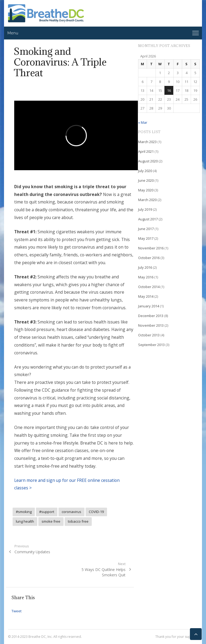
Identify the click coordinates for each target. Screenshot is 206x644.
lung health (25, 521)
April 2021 (146, 151)
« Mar (143, 122)
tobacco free (78, 521)
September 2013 (151, 345)
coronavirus (71, 512)
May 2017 (146, 238)
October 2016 (149, 258)
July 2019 (145, 209)
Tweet (16, 611)
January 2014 (149, 306)
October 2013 (149, 335)
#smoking (24, 512)
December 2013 (151, 316)
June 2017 (146, 229)
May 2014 (146, 296)
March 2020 (147, 200)
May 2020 (146, 190)
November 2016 (151, 248)
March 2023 (147, 142)
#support (47, 512)
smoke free (51, 521)
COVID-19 (96, 512)
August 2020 (148, 161)
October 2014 (149, 287)
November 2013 (151, 325)
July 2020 (145, 171)
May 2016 (146, 277)
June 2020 (146, 180)
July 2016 (145, 267)
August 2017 (148, 219)
